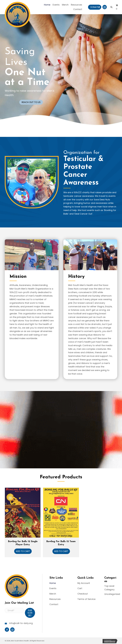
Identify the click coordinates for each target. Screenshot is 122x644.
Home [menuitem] (53, 583)
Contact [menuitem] (54, 604)
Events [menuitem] (53, 588)
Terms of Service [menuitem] (86, 599)
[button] (95, 7)
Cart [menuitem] (80, 588)
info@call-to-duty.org (21, 623)
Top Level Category (109, 588)
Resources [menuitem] (55, 599)
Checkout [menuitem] (83, 594)
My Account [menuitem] (84, 583)
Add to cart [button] (23, 551)
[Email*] (14, 610)
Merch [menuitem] (53, 594)
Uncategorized (112, 594)
